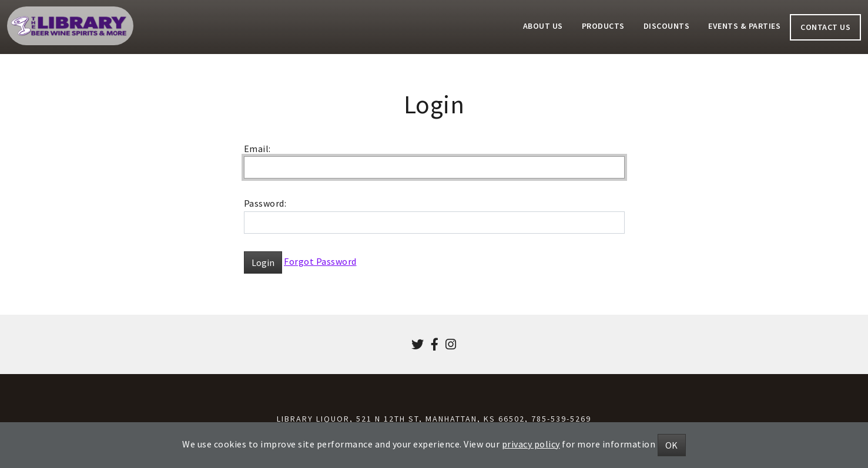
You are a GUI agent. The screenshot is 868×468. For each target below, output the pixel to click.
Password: (265, 203)
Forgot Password (320, 261)
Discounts (667, 26)
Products (603, 26)
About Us (543, 26)
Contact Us (825, 27)
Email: (257, 149)
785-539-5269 (561, 419)
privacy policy (531, 444)
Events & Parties (744, 26)
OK (672, 445)
